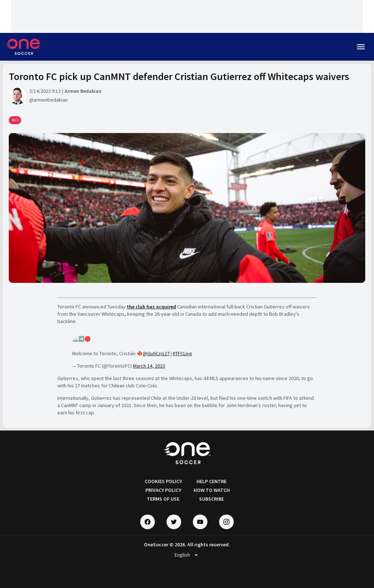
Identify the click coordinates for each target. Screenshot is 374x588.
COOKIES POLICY (163, 481)
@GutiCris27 (156, 353)
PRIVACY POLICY (163, 490)
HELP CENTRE (211, 481)
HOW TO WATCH (212, 490)
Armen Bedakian (83, 91)
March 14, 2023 (149, 366)
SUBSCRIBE (211, 499)
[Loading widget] (187, 16)
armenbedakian (51, 100)
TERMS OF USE (163, 499)
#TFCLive (182, 353)
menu (361, 47)
